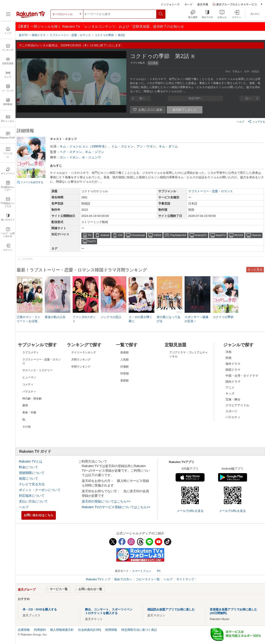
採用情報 (111, 630)
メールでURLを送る (190, 511)
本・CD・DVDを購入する (40, 609)
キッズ (230, 393)
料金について (29, 467)
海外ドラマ (233, 364)
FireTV (92, 241)
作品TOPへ (195, 98)
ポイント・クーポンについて (40, 490)
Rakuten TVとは (31, 461)
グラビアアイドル (237, 405)
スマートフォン (142, 571)
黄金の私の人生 (55, 317)
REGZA (239, 235)
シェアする (256, 121)
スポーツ (231, 411)
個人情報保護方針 (62, 630)
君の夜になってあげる (169, 319)
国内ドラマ (233, 382)
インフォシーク (170, 4)
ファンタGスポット (84, 319)
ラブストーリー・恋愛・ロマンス (211, 191)
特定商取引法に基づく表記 (139, 630)
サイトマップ (185, 579)
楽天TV (23, 35)
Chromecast (138, 235)
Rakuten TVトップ (99, 579)
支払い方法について (33, 501)
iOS (120, 235)
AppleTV (221, 235)
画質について (29, 478)
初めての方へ (123, 579)
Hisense (257, 235)
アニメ (230, 388)
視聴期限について (32, 473)
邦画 (228, 358)
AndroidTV (201, 235)
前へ (142, 98)
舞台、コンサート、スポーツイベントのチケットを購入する (109, 611)
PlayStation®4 (178, 235)
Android (105, 235)
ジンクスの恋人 (111, 317)
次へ (248, 98)
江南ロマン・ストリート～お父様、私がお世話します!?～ (29, 321)
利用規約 (40, 630)
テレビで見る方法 (32, 484)
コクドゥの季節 (223, 317)
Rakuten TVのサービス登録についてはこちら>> (116, 507)
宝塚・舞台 (233, 399)
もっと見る (255, 269)
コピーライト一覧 (148, 579)
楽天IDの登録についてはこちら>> (106, 501)
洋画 (228, 352)
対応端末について (32, 496)
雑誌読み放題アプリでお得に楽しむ (171, 609)
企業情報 (24, 630)
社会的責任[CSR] (90, 630)
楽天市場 (203, 4)
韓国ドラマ (233, 370)
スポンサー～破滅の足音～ (196, 319)
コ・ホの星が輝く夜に (140, 319)
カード (188, 4)
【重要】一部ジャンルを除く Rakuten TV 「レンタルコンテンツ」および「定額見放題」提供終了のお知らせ (100, 26)
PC (90, 235)
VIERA (158, 235)
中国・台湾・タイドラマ (242, 376)
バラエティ (233, 417)
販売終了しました (185, 110)
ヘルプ (240, 122)
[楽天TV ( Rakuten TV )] (31, 17)
